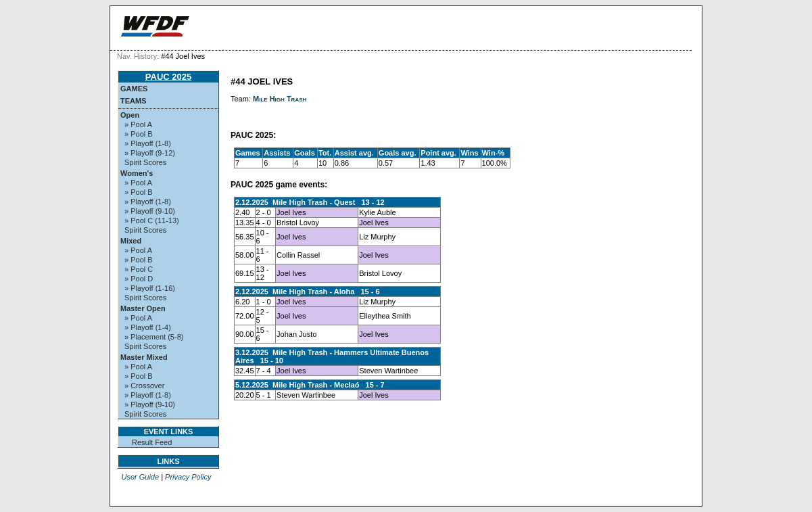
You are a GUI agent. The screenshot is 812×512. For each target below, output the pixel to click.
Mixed (131, 241)
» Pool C (139, 269)
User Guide (140, 477)
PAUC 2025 (168, 77)
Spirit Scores (145, 162)
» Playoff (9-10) (150, 211)
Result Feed (152, 442)
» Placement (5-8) (154, 337)
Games (134, 89)
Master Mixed (144, 357)
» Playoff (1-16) (150, 288)
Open (130, 115)
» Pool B (139, 134)
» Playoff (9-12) (150, 153)
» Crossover (144, 386)
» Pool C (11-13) (152, 220)
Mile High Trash (280, 99)
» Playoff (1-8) (148, 143)
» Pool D (139, 279)
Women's (137, 173)
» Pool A (138, 124)
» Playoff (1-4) (148, 327)
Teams (134, 101)
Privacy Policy (188, 477)
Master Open (143, 308)
